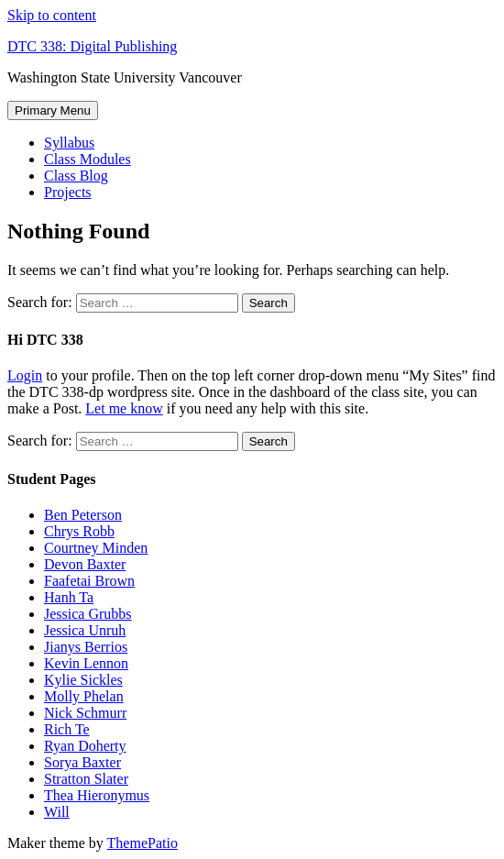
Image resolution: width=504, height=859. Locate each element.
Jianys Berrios (86, 647)
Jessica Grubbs (88, 614)
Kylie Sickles (83, 680)
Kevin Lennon (86, 663)
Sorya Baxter (82, 762)
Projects (68, 192)
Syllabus (69, 143)
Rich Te (67, 729)
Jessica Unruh (85, 630)
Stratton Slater (86, 779)
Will (57, 812)
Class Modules (88, 159)
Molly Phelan (84, 696)
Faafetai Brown (89, 581)
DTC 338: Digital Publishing (92, 46)
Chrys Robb (79, 531)
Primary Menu (53, 110)
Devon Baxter (85, 564)
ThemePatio (142, 843)
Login (25, 375)
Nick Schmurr (85, 713)
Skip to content (52, 15)
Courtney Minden (96, 548)
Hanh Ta (69, 597)
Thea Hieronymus (97, 795)
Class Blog (76, 176)
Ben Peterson (83, 515)
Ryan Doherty (85, 746)
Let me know (124, 408)
